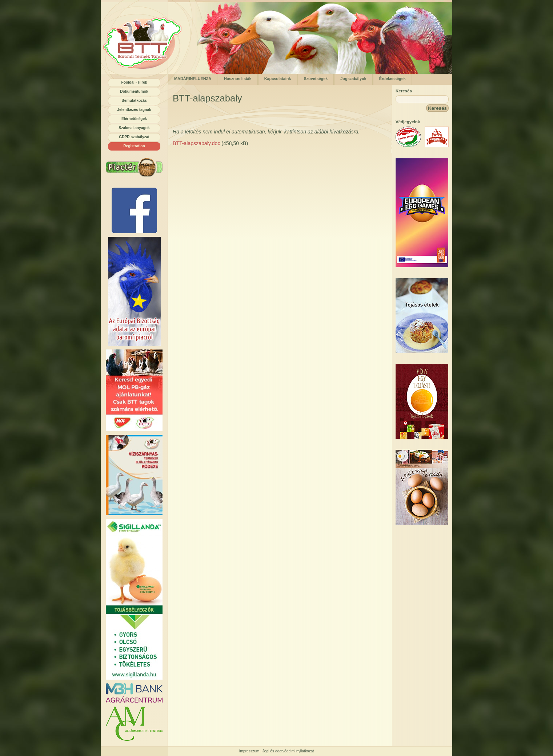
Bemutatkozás (134, 101)
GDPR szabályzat (134, 137)
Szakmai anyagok (134, 128)
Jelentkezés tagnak (134, 110)
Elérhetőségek (134, 119)
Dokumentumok (134, 91)
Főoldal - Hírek (134, 82)
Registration (134, 146)
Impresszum (249, 751)
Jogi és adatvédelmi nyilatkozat (288, 751)
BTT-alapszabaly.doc (196, 143)
